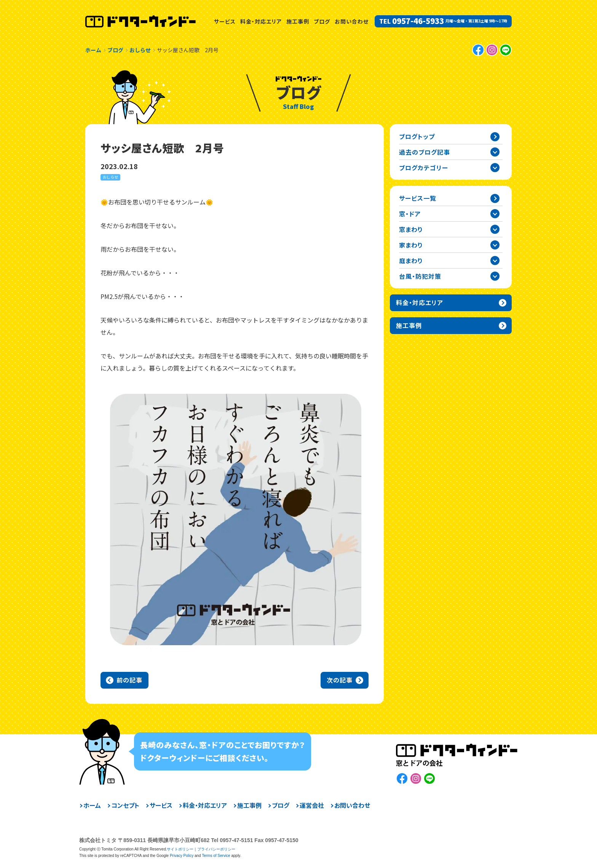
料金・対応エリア (261, 21)
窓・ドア (410, 214)
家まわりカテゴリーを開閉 (495, 245)
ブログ (322, 21)
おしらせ (110, 177)
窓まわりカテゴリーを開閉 (495, 229)
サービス (225, 21)
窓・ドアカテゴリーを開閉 (495, 214)
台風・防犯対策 (420, 276)
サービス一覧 (418, 198)
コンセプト (125, 805)
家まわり (411, 245)
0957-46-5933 (418, 21)
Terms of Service (216, 856)
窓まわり (411, 229)
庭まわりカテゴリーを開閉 (495, 261)
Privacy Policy (182, 856)
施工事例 (298, 21)
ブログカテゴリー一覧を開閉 (495, 168)
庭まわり (411, 261)
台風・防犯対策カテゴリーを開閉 (495, 276)
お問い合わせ (352, 21)
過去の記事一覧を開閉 (495, 152)
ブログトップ (417, 136)
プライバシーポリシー (216, 849)
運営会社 (312, 805)
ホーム (92, 805)
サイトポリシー (180, 849)
